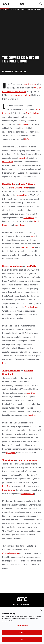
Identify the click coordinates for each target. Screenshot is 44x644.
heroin (33, 236)
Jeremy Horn (22, 195)
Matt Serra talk (28, 248)
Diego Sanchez (9, 490)
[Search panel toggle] (41, 4)
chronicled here (28, 494)
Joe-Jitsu (31, 393)
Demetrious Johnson (12, 266)
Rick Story (7, 486)
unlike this (23, 158)
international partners (20, 95)
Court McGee (9, 184)
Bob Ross (32, 415)
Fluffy (27, 139)
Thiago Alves (8, 460)
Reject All (22, 633)
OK (22, 639)
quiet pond (11, 453)
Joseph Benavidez (11, 371)
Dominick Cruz (31, 307)
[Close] (41, 610)
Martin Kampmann (28, 460)
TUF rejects (29, 218)
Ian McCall (32, 266)
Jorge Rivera (20, 225)
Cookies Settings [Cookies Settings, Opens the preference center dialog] (22, 626)
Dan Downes (30, 84)
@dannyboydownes (11, 553)
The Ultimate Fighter (20, 188)
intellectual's (8, 162)
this (4, 363)
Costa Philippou (27, 184)
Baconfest (24, 124)
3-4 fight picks (33, 113)
